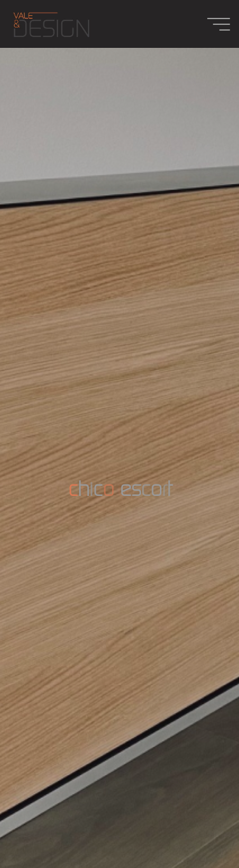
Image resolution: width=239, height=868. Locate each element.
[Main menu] (219, 24)
